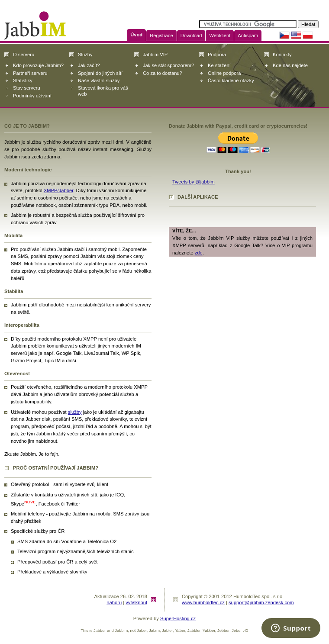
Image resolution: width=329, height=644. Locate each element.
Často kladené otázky (231, 80)
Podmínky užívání (32, 96)
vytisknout (136, 602)
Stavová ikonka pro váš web (103, 91)
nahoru (114, 602)
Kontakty (282, 55)
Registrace (161, 35)
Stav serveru (27, 88)
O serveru (24, 55)
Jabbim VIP (155, 55)
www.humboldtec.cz (203, 602)
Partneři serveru (30, 73)
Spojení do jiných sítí (100, 73)
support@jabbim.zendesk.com (261, 602)
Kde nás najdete (290, 65)
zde (199, 253)
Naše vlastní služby (99, 80)
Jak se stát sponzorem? (168, 65)
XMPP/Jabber (58, 190)
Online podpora (224, 73)
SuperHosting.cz (178, 618)
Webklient (220, 35)
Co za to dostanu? (163, 73)
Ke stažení (219, 65)
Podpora (217, 55)
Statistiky (23, 80)
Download (191, 35)
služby (75, 412)
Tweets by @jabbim (194, 182)
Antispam (248, 35)
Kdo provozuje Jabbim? (38, 65)
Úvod (136, 35)
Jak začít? (89, 65)
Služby (85, 55)
